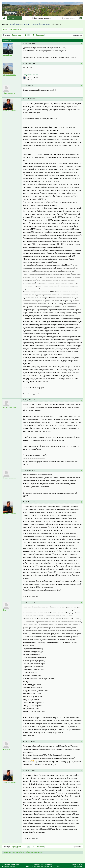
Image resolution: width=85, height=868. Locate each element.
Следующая (40, 35)
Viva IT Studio (78, 866)
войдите (21, 852)
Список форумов (14, 24)
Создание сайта (77, 864)
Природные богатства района (41, 24)
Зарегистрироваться (44, 18)
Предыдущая (16, 35)
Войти (34, 18)
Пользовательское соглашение (43, 864)
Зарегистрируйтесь (9, 852)
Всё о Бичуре (26, 24)
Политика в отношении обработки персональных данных (42, 867)
